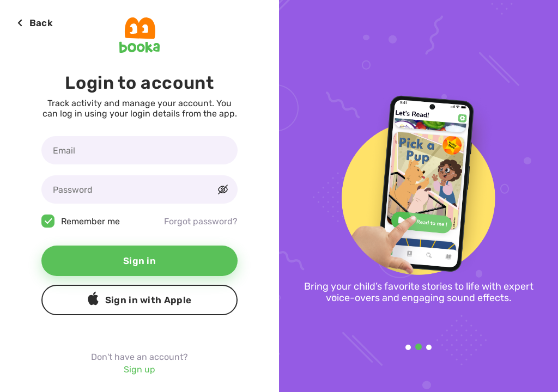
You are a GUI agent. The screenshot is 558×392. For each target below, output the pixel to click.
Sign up (139, 369)
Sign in (139, 261)
